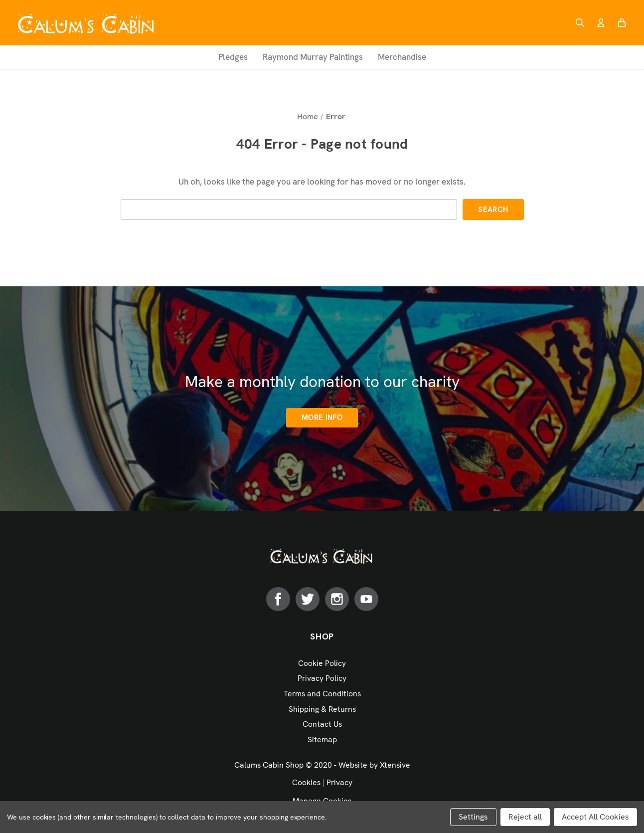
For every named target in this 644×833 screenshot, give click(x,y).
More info (322, 417)
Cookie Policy (322, 663)
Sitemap (322, 739)
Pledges (233, 57)
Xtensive (395, 765)
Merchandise (402, 57)
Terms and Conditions (322, 694)
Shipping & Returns (322, 709)
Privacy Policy (322, 678)
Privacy (339, 782)
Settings (473, 817)
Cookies (306, 782)
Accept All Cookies (595, 817)
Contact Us (322, 724)
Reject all (525, 817)
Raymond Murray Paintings (313, 57)
